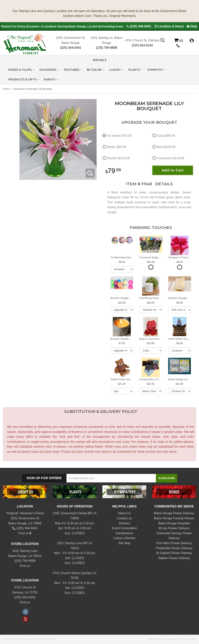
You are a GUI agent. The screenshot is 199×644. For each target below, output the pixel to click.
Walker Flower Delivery (174, 558)
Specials (99, 60)
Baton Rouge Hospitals (174, 523)
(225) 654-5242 (142, 45)
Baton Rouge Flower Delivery (174, 513)
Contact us (124, 518)
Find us (25, 533)
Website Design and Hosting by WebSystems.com (172, 639)
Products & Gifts (22, 79)
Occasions (48, 70)
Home (6, 89)
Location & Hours (171, 26)
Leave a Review (124, 538)
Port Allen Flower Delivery (174, 543)
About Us (124, 513)
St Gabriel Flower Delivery (174, 553)
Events (50, 79)
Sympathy (155, 70)
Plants (134, 70)
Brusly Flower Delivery (174, 528)
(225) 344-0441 (140, 26)
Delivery (124, 523)
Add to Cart (173, 170)
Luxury (115, 70)
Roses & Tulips (20, 70)
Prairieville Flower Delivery (174, 548)
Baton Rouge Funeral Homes (174, 518)
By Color (94, 70)
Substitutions (124, 533)
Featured (72, 70)
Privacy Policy (49, 639)
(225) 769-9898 (106, 48)
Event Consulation (124, 528)
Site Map (124, 543)
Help (194, 26)
